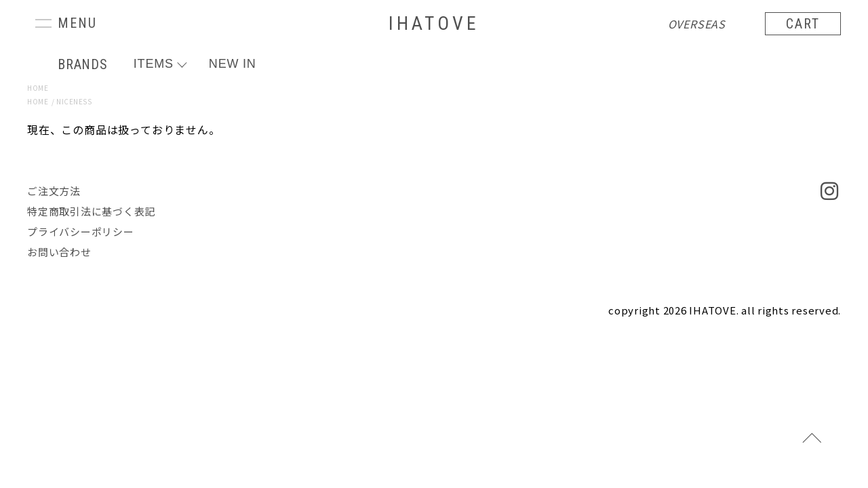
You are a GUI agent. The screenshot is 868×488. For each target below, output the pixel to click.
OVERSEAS (697, 24)
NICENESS (74, 101)
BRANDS (83, 64)
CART (803, 24)
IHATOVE (434, 23)
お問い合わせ (59, 252)
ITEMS (154, 64)
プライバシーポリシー (81, 231)
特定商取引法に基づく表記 (91, 211)
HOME (38, 88)
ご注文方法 (54, 191)
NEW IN (233, 64)
